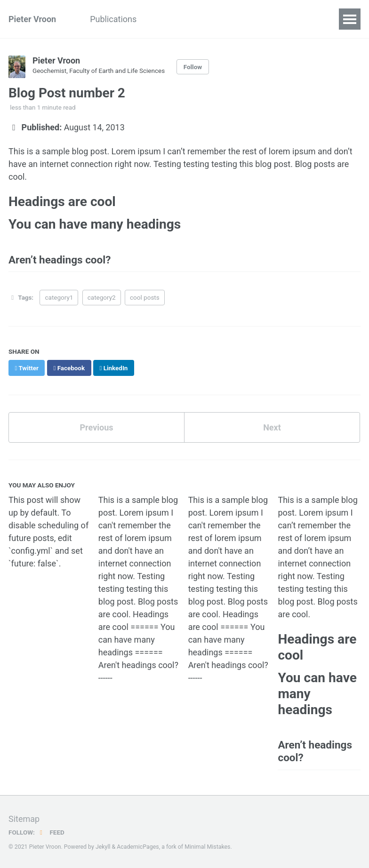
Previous (97, 427)
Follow (193, 67)
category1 (59, 297)
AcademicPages (138, 846)
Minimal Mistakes (207, 846)
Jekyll (103, 846)
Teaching (171, 19)
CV (260, 19)
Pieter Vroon (32, 19)
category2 (102, 297)
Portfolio (221, 19)
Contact (297, 19)
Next (272, 427)
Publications (113, 19)
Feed (51, 832)
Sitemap (24, 818)
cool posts (145, 297)
